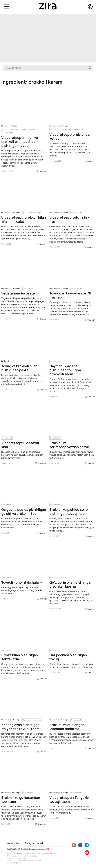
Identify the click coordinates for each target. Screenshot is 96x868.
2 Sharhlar (41, 463)
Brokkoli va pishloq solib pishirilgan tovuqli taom (69, 511)
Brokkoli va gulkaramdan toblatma (21, 800)
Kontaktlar (13, 843)
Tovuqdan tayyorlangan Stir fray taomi (72, 295)
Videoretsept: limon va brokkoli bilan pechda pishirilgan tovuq (20, 142)
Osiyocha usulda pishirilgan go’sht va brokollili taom (24, 511)
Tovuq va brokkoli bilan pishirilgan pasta (19, 368)
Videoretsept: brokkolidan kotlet (70, 136)
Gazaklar (53, 129)
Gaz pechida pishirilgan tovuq (68, 657)
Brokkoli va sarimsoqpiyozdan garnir (69, 445)
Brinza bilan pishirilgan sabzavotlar (20, 657)
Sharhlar (42, 171)
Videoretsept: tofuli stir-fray (69, 219)
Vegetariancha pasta (18, 293)
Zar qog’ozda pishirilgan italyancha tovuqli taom (20, 727)
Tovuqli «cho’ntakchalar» (22, 582)
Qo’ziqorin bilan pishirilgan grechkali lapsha (71, 584)
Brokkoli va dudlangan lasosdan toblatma (67, 727)
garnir (4, 129)
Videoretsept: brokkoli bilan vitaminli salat (24, 219)
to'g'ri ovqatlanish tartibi (59, 577)
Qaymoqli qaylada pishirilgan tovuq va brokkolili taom (65, 370)
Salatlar (26, 212)
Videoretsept (7, 133)
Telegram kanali (34, 843)
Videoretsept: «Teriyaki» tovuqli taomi (69, 800)
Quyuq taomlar (14, 129)
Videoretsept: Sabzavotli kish (21, 445)
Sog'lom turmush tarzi (30, 129)
